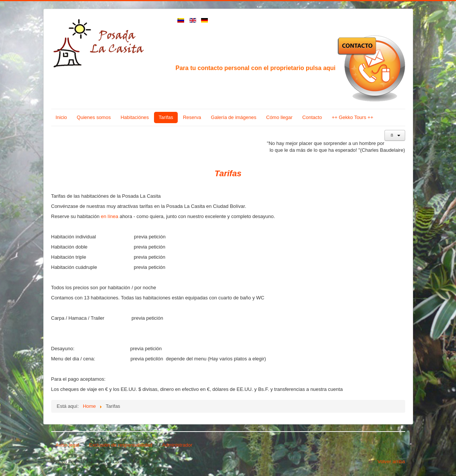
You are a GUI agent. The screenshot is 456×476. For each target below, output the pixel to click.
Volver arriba (391, 462)
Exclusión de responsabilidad (120, 445)
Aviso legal (68, 445)
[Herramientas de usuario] (395, 135)
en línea (110, 216)
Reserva (192, 117)
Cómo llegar (279, 117)
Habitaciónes (135, 117)
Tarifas (166, 117)
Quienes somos (94, 117)
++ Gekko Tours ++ (352, 117)
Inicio (61, 117)
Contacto (312, 117)
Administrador (177, 445)
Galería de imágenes (234, 117)
